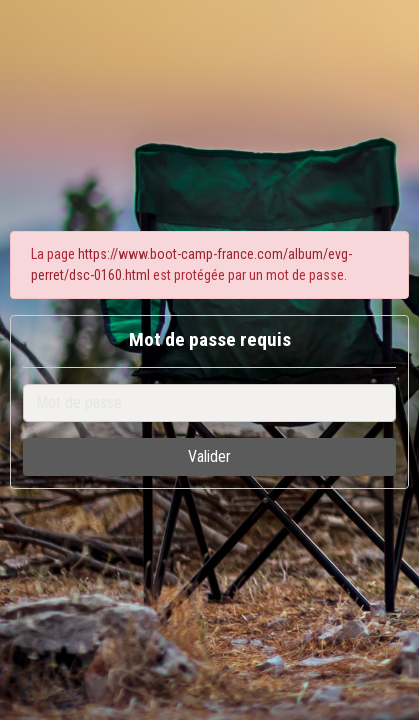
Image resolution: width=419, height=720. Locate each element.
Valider (209, 456)
